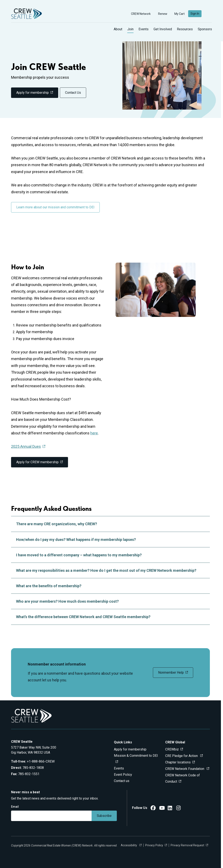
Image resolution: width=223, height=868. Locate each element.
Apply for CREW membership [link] (37, 462)
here (94, 433)
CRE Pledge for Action (182, 756)
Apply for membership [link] (33, 93)
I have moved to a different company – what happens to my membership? (110, 555)
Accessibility (129, 845)
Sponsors (205, 29)
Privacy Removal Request (187, 845)
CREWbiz (172, 749)
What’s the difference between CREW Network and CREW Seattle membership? (110, 617)
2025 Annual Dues (26, 446)
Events (144, 29)
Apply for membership (130, 749)
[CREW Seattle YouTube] (162, 809)
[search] (208, 14)
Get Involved (163, 29)
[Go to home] (26, 14)
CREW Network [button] (139, 14)
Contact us (122, 781)
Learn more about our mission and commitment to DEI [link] (55, 207)
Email (15, 807)
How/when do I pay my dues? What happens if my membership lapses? (110, 540)
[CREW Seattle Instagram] (178, 809)
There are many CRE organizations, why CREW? (110, 524)
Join (130, 29)
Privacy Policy (154, 845)
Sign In (195, 14)
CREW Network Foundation (185, 769)
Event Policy (123, 775)
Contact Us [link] (73, 93)
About (118, 29)
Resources (185, 29)
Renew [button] (161, 14)
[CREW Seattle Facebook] (153, 809)
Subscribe (104, 816)
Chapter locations (178, 762)
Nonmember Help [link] (171, 673)
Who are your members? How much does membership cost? (110, 601)
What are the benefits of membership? (110, 586)
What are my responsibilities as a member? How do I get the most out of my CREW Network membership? (110, 570)
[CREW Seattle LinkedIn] (170, 809)
